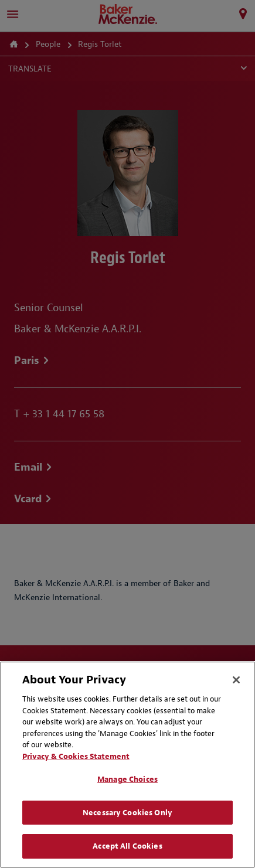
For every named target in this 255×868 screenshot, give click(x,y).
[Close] (236, 680)
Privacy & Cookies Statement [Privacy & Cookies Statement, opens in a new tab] (76, 756)
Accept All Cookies (127, 846)
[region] (127, 765)
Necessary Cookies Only (127, 813)
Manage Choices (127, 779)
